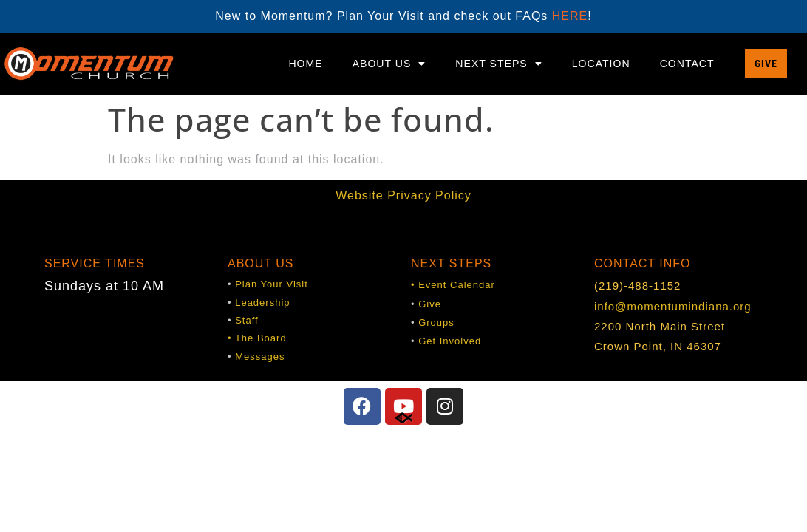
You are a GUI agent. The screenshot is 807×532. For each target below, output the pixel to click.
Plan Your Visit (272, 284)
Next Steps (498, 64)
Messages (260, 357)
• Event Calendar (453, 285)
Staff (247, 320)
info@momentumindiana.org (673, 306)
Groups (436, 323)
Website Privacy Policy (403, 195)
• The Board (257, 338)
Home (305, 64)
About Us (389, 64)
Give (430, 304)
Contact (687, 64)
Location (601, 64)
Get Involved (450, 341)
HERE (570, 16)
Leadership (262, 303)
